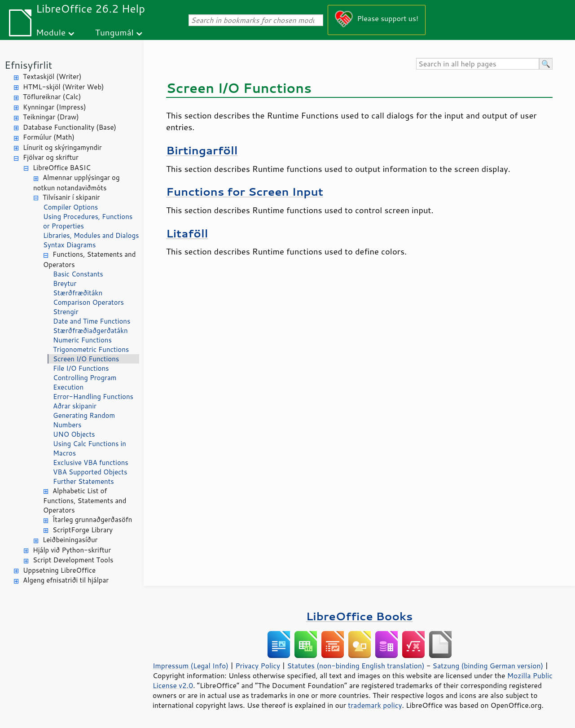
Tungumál (114, 32)
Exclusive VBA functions (91, 463)
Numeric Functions (82, 340)
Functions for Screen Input (245, 191)
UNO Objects (74, 434)
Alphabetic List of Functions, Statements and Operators (85, 501)
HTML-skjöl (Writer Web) (64, 87)
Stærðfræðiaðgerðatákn (90, 331)
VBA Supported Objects (90, 472)
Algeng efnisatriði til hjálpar (66, 580)
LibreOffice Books (360, 616)
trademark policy (375, 705)
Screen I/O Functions (86, 359)
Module (51, 32)
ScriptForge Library (83, 530)
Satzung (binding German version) (488, 666)
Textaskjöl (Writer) (52, 77)
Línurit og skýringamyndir (62, 147)
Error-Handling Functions (93, 397)
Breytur (65, 283)
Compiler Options (70, 207)
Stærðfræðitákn (78, 293)
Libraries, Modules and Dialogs (91, 235)
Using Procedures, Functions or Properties (88, 221)
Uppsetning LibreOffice (59, 570)
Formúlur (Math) (49, 137)
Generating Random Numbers (84, 420)
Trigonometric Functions (91, 349)
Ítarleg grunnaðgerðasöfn (92, 520)
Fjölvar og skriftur (51, 157)
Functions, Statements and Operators (89, 259)
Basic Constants (78, 274)
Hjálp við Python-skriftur (72, 550)
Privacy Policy (258, 666)
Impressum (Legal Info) (191, 666)
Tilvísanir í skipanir (71, 197)
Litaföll (187, 233)
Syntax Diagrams (70, 245)
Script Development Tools (73, 560)
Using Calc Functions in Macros (90, 448)
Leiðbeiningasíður (70, 540)
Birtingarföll (202, 150)
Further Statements (83, 481)
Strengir (66, 312)
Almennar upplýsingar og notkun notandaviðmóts (77, 183)
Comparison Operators (88, 302)
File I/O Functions (81, 368)
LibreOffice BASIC (62, 168)
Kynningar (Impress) (55, 107)
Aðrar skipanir (75, 406)
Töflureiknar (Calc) (52, 97)
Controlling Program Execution (85, 382)
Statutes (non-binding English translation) (356, 666)
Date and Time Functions (92, 321)
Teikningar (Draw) (51, 117)
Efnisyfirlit (28, 65)
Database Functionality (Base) (70, 127)
